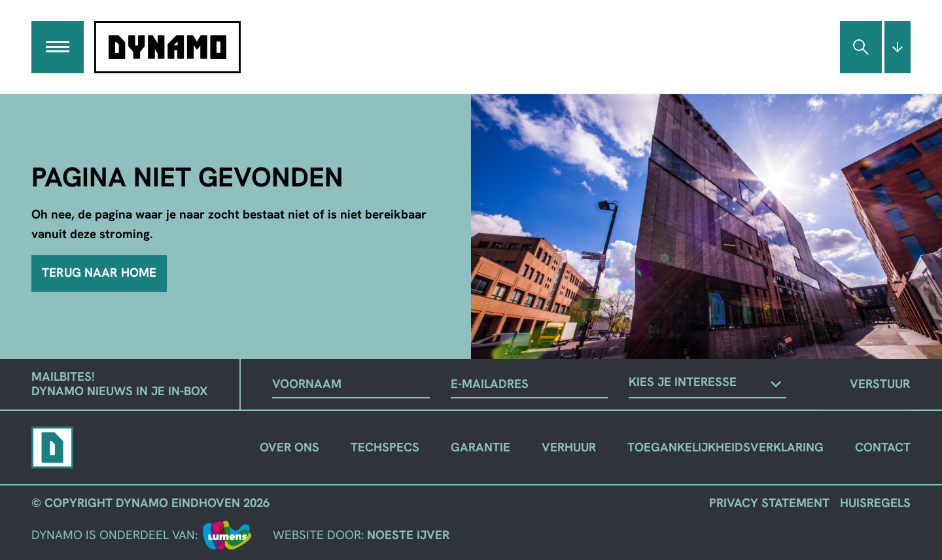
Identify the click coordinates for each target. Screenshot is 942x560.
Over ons (289, 447)
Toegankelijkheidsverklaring (725, 447)
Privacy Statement (769, 503)
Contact (883, 447)
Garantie (480, 447)
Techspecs (385, 447)
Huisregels (875, 503)
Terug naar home (99, 272)
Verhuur (569, 447)
